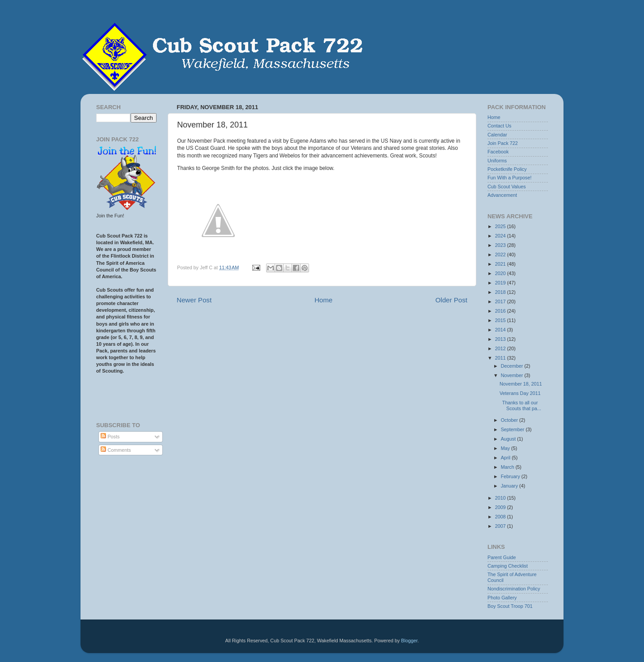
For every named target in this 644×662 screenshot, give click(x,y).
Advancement (502, 195)
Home (323, 300)
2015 (501, 320)
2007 (501, 526)
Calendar (497, 135)
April (506, 458)
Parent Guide (502, 557)
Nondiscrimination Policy (514, 589)
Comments (116, 450)
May (506, 448)
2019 (501, 283)
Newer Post (194, 300)
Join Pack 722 (503, 143)
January (510, 486)
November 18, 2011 (521, 384)
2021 (501, 264)
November (513, 375)
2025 (501, 226)
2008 (501, 517)
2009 (501, 507)
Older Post (451, 300)
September (513, 429)
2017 (501, 301)
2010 (501, 498)
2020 (501, 273)
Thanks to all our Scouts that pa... (520, 405)
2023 (501, 245)
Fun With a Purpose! (509, 178)
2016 (501, 311)
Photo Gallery (502, 598)
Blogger (409, 641)
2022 (501, 255)
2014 (501, 330)
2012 (501, 348)
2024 (501, 236)
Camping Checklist (508, 566)
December (513, 366)
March (508, 467)
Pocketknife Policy (507, 169)
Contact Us (499, 126)
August (509, 439)
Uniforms (497, 161)
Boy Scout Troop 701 (510, 606)
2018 (501, 292)
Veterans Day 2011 (520, 393)
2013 (501, 339)
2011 (501, 358)
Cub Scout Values (507, 187)
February (511, 476)
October (510, 420)
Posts (110, 437)
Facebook (498, 152)
